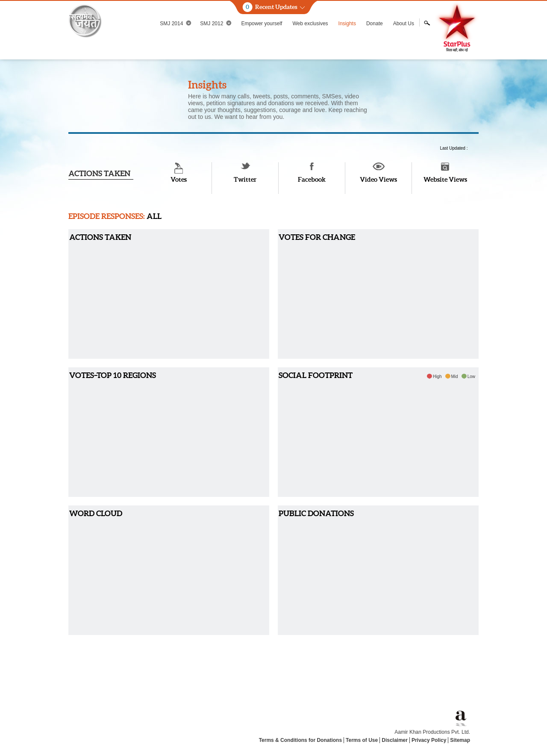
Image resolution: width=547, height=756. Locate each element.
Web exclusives (310, 24)
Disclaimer (395, 740)
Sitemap (460, 740)
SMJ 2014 (176, 23)
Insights (347, 24)
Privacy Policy (429, 740)
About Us (404, 24)
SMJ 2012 (216, 23)
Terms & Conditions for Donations (300, 740)
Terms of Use (362, 740)
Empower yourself (262, 24)
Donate (375, 24)
